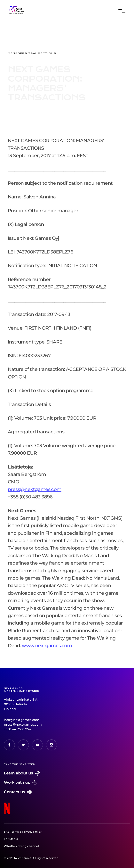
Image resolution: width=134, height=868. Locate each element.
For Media (11, 839)
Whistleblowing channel (21, 846)
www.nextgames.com (47, 649)
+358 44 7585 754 (17, 729)
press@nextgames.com (23, 725)
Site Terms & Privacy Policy (23, 832)
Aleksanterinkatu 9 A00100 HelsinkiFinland (21, 704)
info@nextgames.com (22, 720)
